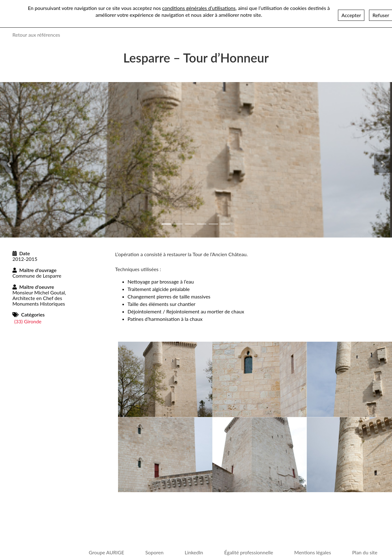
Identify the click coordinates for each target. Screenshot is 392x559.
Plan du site (365, 552)
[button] (9, 164)
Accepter (351, 15)
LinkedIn (194, 552)
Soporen (155, 552)
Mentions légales (312, 552)
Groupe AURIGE (107, 552)
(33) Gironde (28, 321)
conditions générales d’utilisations (199, 8)
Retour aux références (36, 35)
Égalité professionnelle (249, 552)
